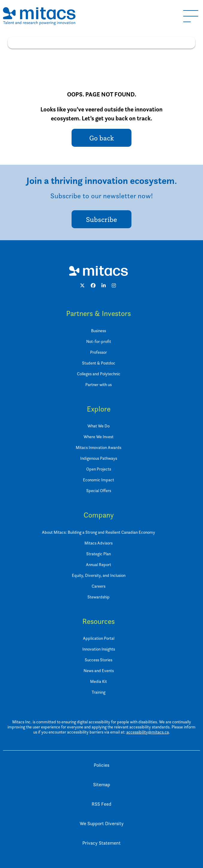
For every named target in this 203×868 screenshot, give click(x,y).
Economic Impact (99, 480)
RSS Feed (101, 804)
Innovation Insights (99, 649)
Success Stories (99, 660)
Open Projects (99, 469)
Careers (99, 586)
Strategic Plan (99, 554)
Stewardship (99, 597)
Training (99, 692)
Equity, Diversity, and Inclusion (99, 575)
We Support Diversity (102, 824)
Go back (101, 138)
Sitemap (102, 785)
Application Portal (99, 638)
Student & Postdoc (99, 363)
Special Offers (99, 490)
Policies (101, 765)
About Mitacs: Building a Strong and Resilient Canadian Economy (99, 532)
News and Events (99, 670)
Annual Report (99, 564)
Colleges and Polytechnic (99, 374)
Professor (99, 352)
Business (99, 331)
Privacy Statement (101, 843)
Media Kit (99, 681)
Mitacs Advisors (99, 543)
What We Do (99, 426)
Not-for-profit (99, 341)
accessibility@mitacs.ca (148, 732)
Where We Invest (99, 437)
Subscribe (101, 219)
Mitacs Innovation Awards (99, 447)
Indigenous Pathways (99, 458)
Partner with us (99, 384)
